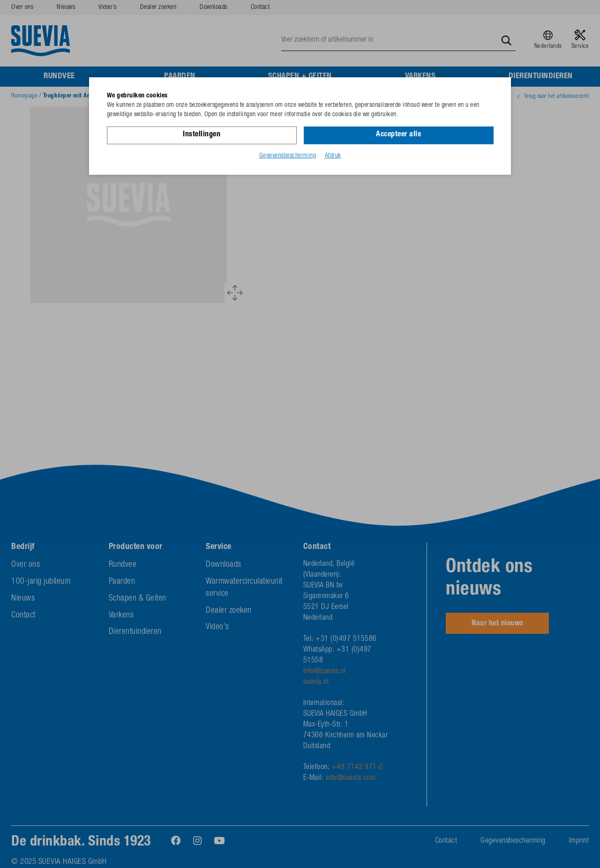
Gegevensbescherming (288, 156)
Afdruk (333, 156)
